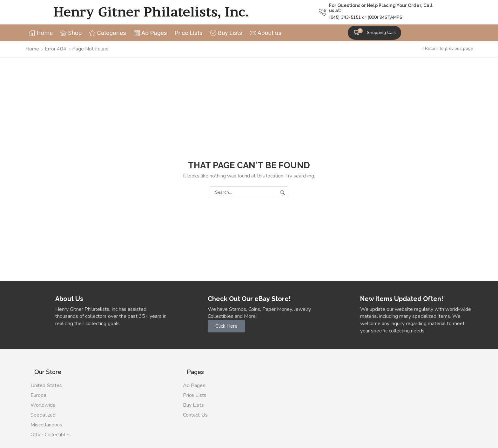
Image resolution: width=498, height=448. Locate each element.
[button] (374, 33)
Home (32, 49)
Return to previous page (449, 48)
